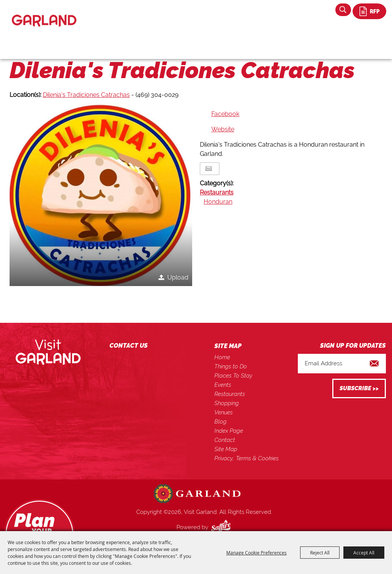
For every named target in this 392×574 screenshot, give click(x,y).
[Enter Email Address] (342, 364)
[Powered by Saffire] (222, 527)
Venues (224, 412)
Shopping (227, 403)
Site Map (226, 449)
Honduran (218, 202)
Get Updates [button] (359, 388)
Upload (178, 277)
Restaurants (217, 192)
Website (223, 129)
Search (343, 10)
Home (222, 357)
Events (223, 385)
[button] (101, 195)
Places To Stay (233, 376)
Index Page (229, 431)
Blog (220, 422)
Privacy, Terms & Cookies (247, 458)
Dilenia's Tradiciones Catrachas (86, 95)
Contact (225, 440)
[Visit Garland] (44, 14)
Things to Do (231, 366)
